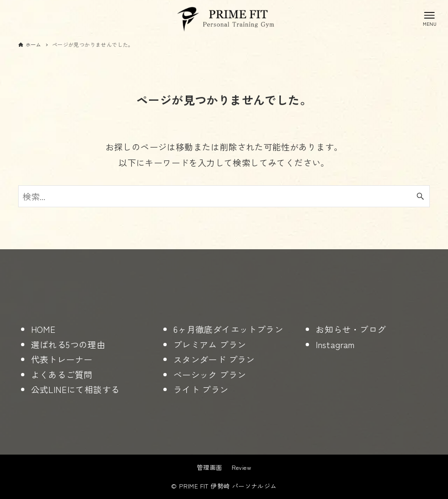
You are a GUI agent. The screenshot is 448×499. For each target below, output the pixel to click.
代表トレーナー (62, 359)
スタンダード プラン (214, 359)
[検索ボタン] (420, 196)
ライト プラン (201, 389)
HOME (43, 329)
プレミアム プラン (210, 344)
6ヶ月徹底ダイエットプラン (228, 329)
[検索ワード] (224, 196)
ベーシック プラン (210, 374)
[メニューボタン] (429, 18)
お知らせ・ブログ (351, 329)
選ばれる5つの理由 (68, 344)
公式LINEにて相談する (75, 389)
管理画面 (210, 467)
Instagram (335, 344)
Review (241, 467)
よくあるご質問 (62, 374)
